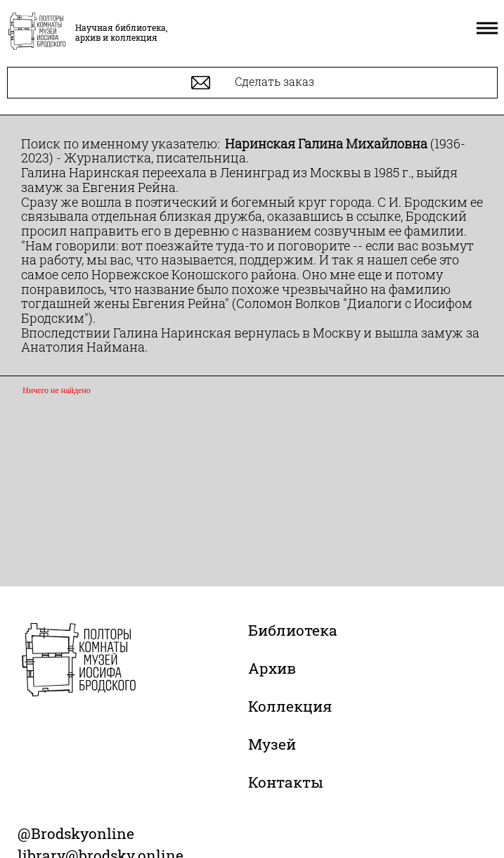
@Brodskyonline (76, 833)
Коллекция (290, 706)
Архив (272, 668)
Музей (272, 744)
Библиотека (293, 630)
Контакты (286, 782)
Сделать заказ (253, 83)
